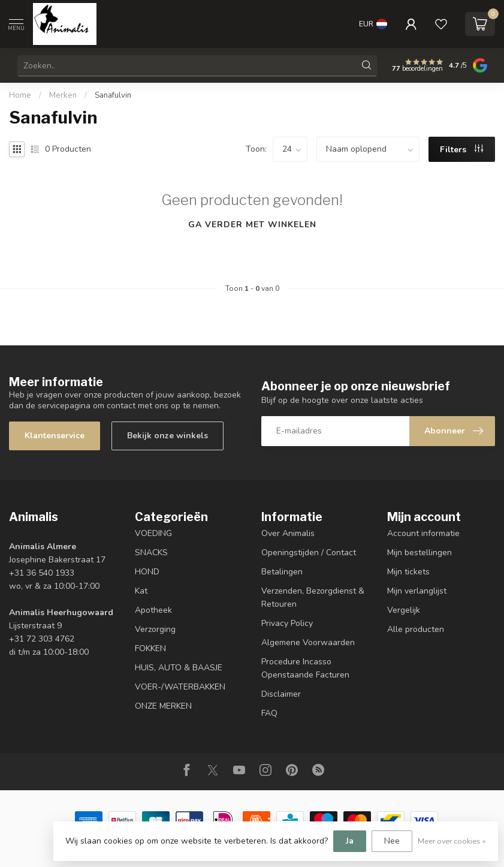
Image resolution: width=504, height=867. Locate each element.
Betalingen (282, 572)
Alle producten (416, 629)
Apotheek (153, 610)
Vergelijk (404, 610)
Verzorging (155, 629)
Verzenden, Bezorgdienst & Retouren (313, 597)
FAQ (269, 713)
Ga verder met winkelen (252, 225)
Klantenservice (55, 436)
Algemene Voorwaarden (308, 642)
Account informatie (423, 533)
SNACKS (151, 553)
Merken (63, 95)
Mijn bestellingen (420, 553)
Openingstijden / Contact (309, 553)
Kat (141, 591)
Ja (350, 841)
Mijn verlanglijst (417, 591)
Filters (461, 150)
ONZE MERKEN (163, 706)
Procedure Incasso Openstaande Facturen (305, 668)
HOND (147, 572)
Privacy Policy (287, 623)
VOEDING (153, 533)
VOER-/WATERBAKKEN (180, 687)
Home (20, 95)
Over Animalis (288, 533)
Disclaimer (281, 694)
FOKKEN (150, 648)
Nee (392, 841)
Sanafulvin (113, 95)
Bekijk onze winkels (168, 436)
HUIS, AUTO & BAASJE (179, 668)
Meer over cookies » (452, 841)
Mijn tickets (408, 572)
